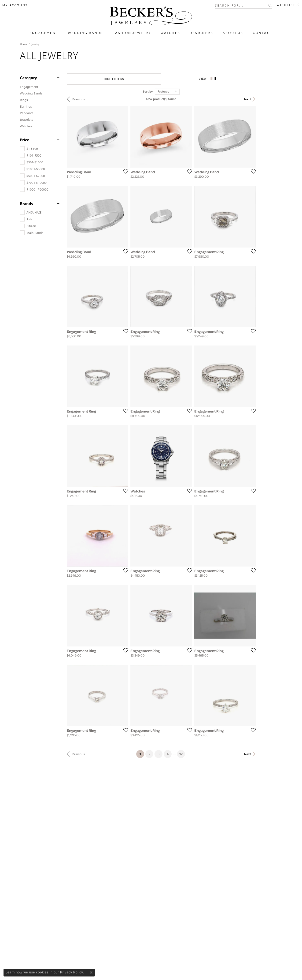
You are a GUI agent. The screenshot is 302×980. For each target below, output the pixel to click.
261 (194, 824)
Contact (263, 33)
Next (274, 99)
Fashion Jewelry (132, 33)
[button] (15, 5)
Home (23, 44)
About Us (233, 33)
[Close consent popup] (91, 972)
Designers (201, 33)
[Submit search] (270, 5)
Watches (170, 33)
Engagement (44, 33)
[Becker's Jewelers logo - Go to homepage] (151, 17)
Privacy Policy (72, 972)
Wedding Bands (86, 33)
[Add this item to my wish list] (133, 180)
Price (25, 140)
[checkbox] (29, 149)
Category (28, 78)
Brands (26, 204)
